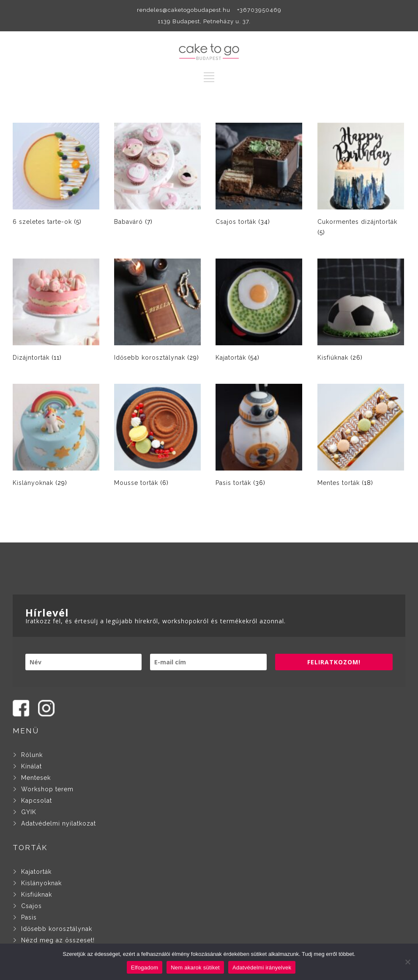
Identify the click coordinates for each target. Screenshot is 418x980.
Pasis (29, 917)
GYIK (29, 812)
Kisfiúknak (37, 895)
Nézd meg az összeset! (58, 940)
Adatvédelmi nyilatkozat (59, 823)
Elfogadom (145, 968)
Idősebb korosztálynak (57, 929)
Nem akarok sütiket (195, 968)
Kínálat (31, 766)
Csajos (31, 906)
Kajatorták (36, 872)
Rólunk (30, 755)
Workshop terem (47, 789)
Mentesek (36, 778)
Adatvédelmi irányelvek (262, 968)
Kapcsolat (37, 801)
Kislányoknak (41, 883)
